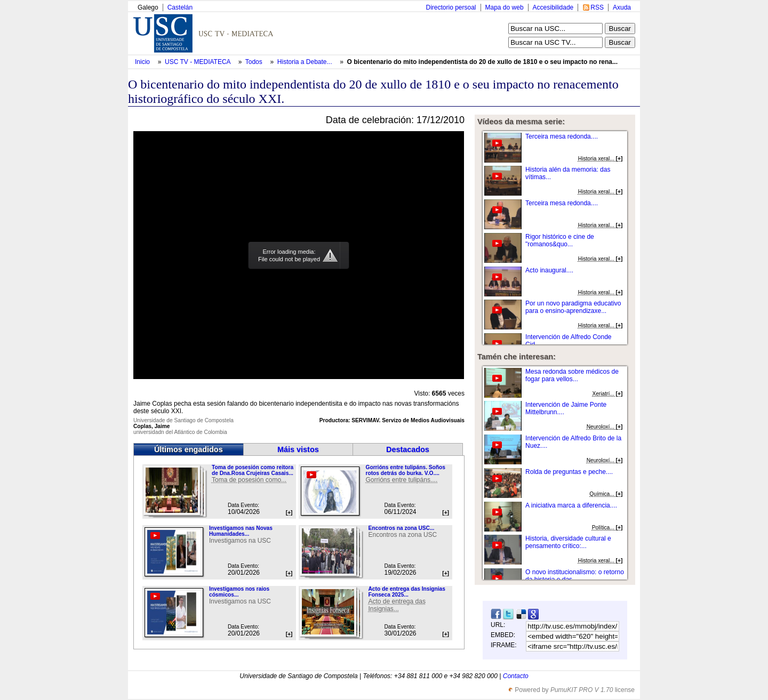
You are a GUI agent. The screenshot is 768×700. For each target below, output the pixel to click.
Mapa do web (505, 7)
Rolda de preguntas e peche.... (569, 472)
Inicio (143, 62)
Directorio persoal (451, 7)
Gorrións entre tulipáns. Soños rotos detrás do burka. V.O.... (405, 470)
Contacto (516, 676)
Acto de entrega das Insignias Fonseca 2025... (406, 592)
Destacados (408, 449)
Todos (255, 62)
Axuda (622, 7)
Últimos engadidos (189, 449)
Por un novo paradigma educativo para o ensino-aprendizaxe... (573, 307)
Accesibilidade (553, 7)
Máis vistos (298, 449)
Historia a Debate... (305, 62)
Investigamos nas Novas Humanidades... (241, 531)
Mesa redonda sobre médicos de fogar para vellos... (572, 375)
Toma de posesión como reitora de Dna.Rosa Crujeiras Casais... (253, 470)
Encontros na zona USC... (401, 528)
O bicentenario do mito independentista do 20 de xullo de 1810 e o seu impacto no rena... (482, 62)
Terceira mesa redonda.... (562, 136)
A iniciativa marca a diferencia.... (571, 505)
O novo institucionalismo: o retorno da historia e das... (575, 576)
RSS (597, 7)
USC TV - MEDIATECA (198, 62)
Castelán (180, 7)
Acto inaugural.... (549, 270)
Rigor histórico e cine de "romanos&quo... (560, 240)
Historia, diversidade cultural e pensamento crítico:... (568, 542)
